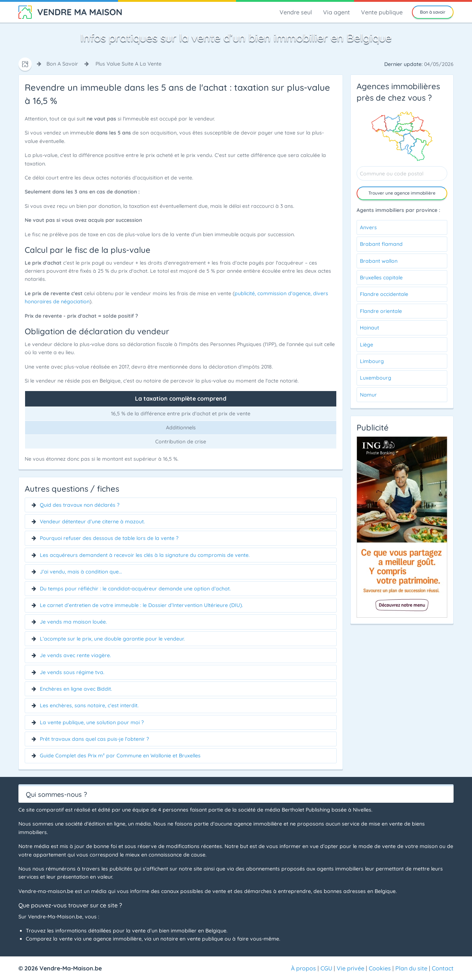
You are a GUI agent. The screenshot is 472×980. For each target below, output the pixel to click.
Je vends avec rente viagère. (75, 655)
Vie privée (350, 968)
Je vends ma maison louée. (73, 622)
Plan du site (411, 968)
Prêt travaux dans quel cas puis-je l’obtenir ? (94, 739)
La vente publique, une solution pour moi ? (92, 722)
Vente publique (382, 12)
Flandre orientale (381, 311)
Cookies (380, 968)
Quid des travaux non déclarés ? (80, 505)
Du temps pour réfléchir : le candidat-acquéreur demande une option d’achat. (135, 589)
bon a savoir (62, 64)
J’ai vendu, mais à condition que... (81, 572)
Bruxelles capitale (381, 278)
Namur (368, 395)
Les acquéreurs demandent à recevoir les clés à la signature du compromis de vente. (145, 555)
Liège (367, 345)
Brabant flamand (381, 244)
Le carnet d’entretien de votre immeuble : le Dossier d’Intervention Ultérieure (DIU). (141, 605)
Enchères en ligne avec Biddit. (76, 689)
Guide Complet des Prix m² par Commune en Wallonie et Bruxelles (120, 756)
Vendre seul (296, 12)
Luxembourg (376, 378)
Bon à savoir (433, 12)
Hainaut (369, 328)
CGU (326, 968)
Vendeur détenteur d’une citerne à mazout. (92, 522)
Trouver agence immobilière (402, 193)
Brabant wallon (379, 261)
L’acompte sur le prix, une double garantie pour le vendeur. (112, 639)
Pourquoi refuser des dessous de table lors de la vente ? (109, 538)
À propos (303, 968)
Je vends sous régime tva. (72, 672)
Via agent (336, 12)
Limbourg (372, 361)
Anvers (368, 227)
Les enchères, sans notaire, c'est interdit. (89, 705)
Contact (443, 968)
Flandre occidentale (384, 294)
